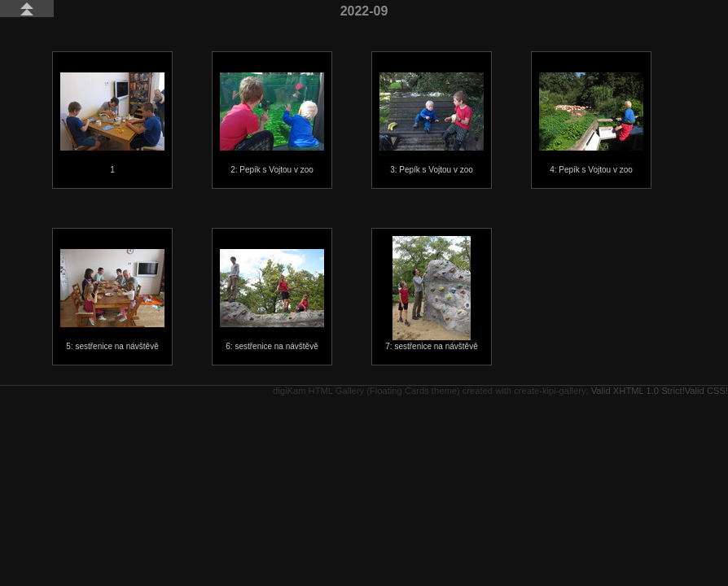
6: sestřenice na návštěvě (272, 300)
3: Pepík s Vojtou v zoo (432, 123)
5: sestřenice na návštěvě (112, 300)
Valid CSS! (706, 391)
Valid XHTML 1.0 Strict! (638, 391)
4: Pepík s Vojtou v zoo (591, 123)
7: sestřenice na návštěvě (431, 293)
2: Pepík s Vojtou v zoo (272, 123)
